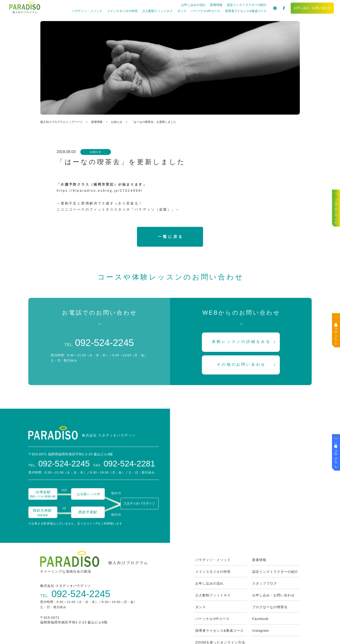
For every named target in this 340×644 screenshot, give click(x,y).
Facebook (260, 589)
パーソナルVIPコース (205, 11)
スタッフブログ (265, 554)
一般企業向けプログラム (336, 454)
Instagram (261, 601)
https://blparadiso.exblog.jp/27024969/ (100, 191)
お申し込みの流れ (193, 5)
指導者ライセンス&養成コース (245, 11)
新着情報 (216, 5)
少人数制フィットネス (157, 11)
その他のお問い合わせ (241, 364)
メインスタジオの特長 (122, 11)
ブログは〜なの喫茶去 (270, 577)
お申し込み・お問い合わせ (312, 8)
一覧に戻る (171, 237)
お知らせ (117, 122)
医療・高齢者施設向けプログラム (336, 332)
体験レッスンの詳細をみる (242, 342)
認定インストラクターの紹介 (246, 5)
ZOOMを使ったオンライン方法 (220, 613)
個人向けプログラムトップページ (61, 122)
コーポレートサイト (336, 210)
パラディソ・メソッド (87, 11)
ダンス (181, 11)
